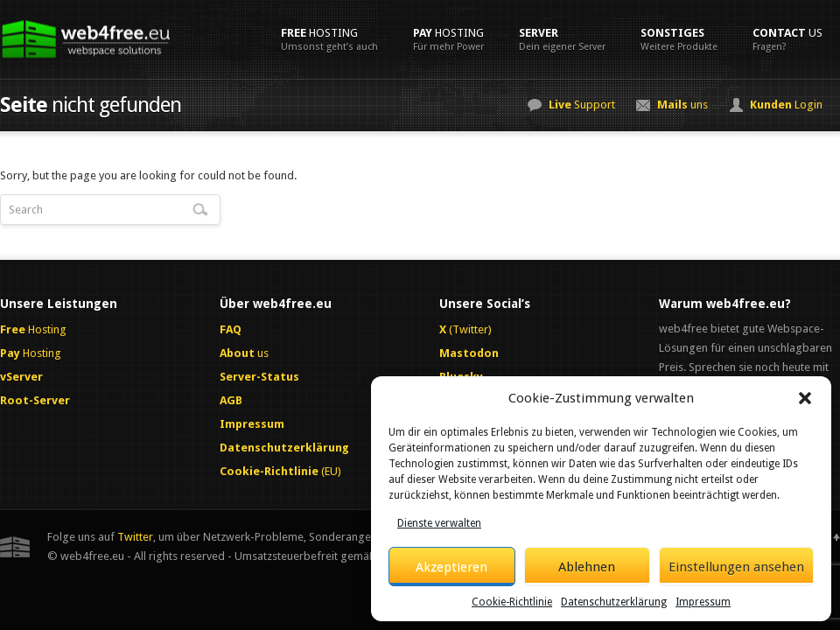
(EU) (280, 471)
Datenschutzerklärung (614, 602)
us (787, 39)
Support (582, 105)
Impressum (703, 602)
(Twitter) (465, 329)
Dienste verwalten (439, 523)
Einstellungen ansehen (736, 567)
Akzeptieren (451, 567)
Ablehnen (587, 567)
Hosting (329, 39)
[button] (805, 398)
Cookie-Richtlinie (512, 602)
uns (682, 105)
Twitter (135, 537)
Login (786, 105)
